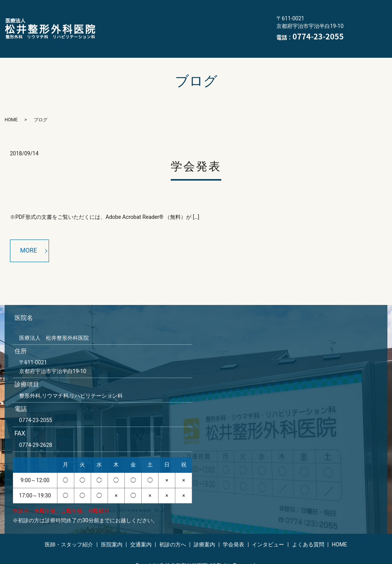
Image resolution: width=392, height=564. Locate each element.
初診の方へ (119, 23)
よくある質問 (172, 34)
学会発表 (200, 23)
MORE (29, 239)
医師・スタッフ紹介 (130, 10)
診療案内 (161, 23)
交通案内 (223, 10)
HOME (214, 34)
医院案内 (184, 10)
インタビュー (122, 34)
